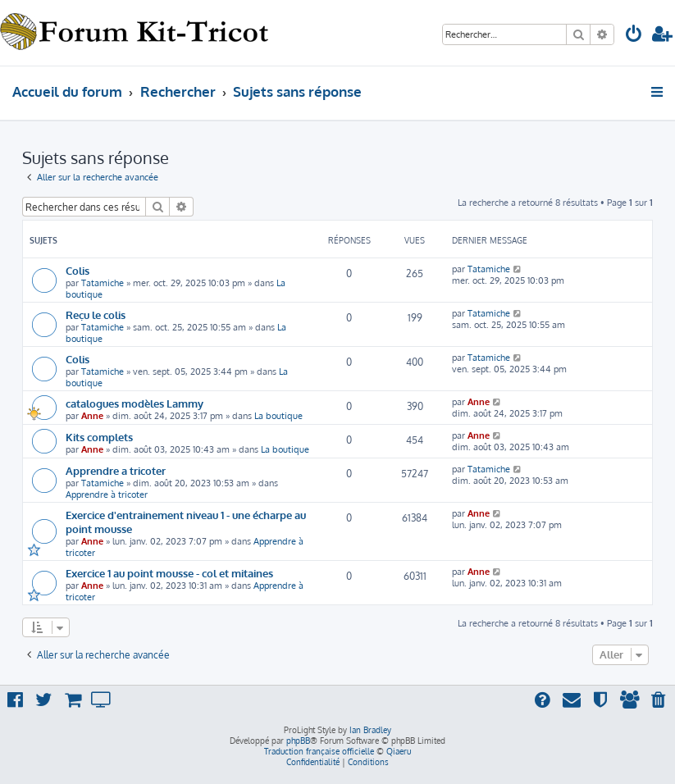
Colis (78, 270)
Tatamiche (103, 283)
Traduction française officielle (319, 751)
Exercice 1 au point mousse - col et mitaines (169, 573)
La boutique (278, 416)
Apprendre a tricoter (116, 470)
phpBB (298, 741)
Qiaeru (399, 751)
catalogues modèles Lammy (135, 403)
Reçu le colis (96, 315)
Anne (92, 416)
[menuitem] (634, 36)
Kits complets (99, 437)
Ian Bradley (370, 730)
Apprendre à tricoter (107, 495)
